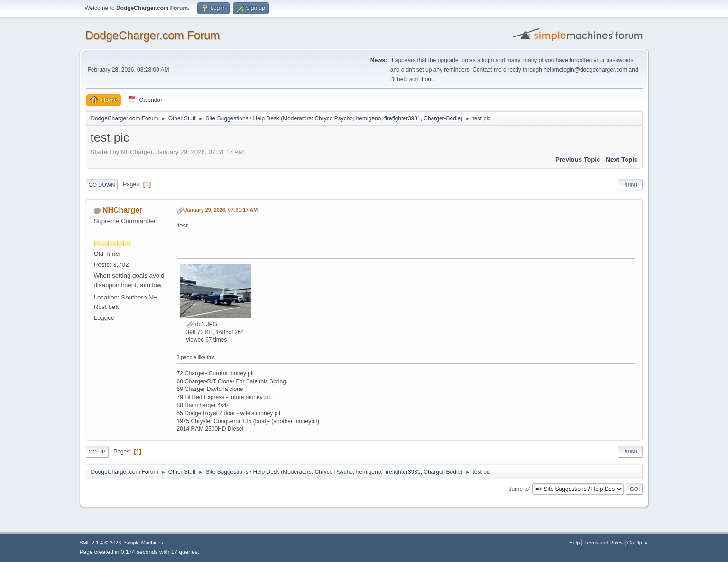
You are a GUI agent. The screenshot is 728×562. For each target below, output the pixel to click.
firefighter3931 (402, 118)
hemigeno (369, 118)
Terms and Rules (604, 543)
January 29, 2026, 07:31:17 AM (221, 210)
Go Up (97, 452)
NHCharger (122, 210)
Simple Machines (144, 543)
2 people (187, 357)
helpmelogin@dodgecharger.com (585, 70)
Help (574, 543)
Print (630, 185)
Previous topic (578, 159)
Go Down (102, 185)
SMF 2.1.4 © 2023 (101, 543)
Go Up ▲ (638, 543)
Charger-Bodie (442, 118)
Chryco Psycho (334, 118)
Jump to (519, 489)
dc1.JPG (202, 324)
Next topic (622, 159)
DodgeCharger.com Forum (153, 35)
